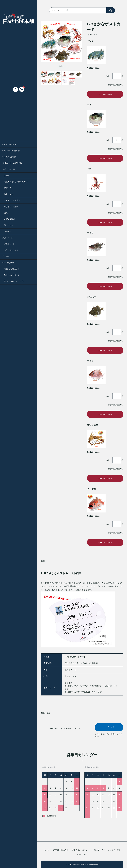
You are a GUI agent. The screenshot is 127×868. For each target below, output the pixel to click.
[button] (42, 45)
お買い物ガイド (99, 850)
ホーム (47, 850)
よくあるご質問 (114, 850)
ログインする (109, 734)
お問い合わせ (82, 854)
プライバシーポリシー (80, 850)
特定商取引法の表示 (60, 850)
